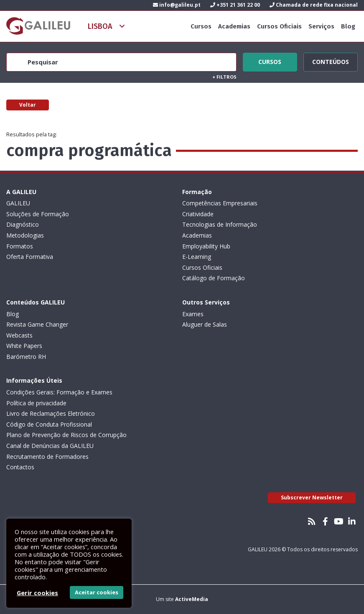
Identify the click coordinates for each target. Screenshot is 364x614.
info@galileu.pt (177, 5)
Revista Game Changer (37, 324)
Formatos (20, 246)
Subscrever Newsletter (312, 498)
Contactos (20, 467)
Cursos (201, 26)
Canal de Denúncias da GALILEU (50, 446)
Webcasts (19, 335)
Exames (193, 314)
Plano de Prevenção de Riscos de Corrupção (66, 435)
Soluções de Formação (38, 214)
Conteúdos (331, 61)
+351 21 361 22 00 (235, 5)
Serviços (321, 26)
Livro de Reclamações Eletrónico (51, 413)
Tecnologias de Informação (220, 224)
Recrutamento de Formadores (47, 457)
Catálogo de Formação (214, 278)
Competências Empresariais (220, 203)
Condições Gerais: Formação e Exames (59, 392)
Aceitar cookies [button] (97, 592)
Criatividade (198, 214)
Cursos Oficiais (279, 26)
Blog (348, 26)
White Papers (24, 346)
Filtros (224, 77)
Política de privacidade (36, 403)
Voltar (28, 105)
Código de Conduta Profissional (49, 424)
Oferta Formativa (30, 257)
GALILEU (18, 203)
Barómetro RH (26, 357)
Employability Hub (206, 246)
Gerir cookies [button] (37, 593)
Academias (234, 26)
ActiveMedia (192, 599)
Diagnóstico (23, 224)
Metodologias (25, 235)
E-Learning (197, 257)
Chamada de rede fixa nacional (314, 5)
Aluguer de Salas (205, 324)
